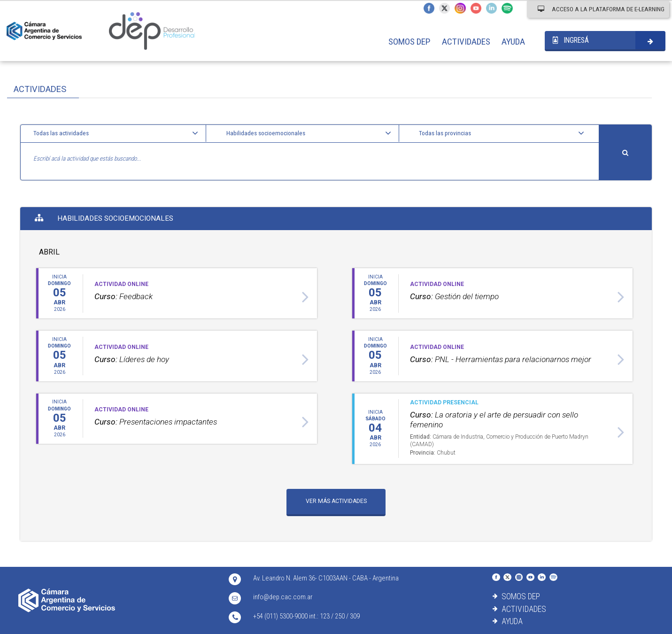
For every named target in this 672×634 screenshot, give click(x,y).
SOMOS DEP (409, 42)
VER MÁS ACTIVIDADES (336, 501)
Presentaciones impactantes (156, 422)
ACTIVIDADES (466, 42)
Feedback (124, 296)
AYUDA (513, 42)
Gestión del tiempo (454, 296)
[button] (117, 133)
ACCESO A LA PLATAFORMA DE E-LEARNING (601, 9)
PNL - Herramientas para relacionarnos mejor (501, 359)
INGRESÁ (571, 40)
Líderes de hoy (132, 359)
